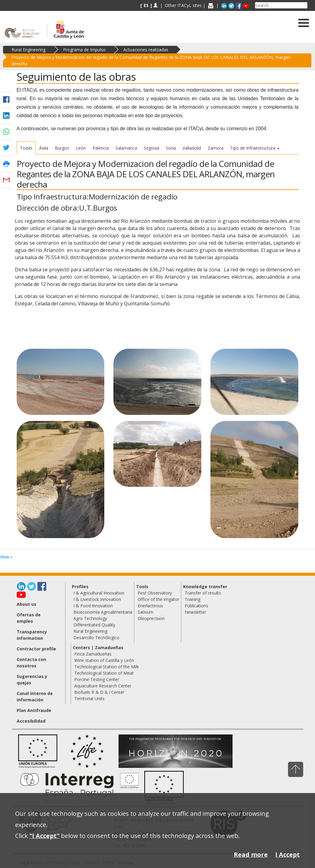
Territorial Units (89, 698)
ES (146, 5)
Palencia (101, 148)
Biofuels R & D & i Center (99, 692)
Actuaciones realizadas (146, 50)
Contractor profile (36, 649)
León (81, 148)
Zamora (216, 148)
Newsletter (195, 612)
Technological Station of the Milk (107, 667)
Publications (196, 606)
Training (193, 599)
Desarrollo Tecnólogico (96, 637)
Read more (251, 854)
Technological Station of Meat (104, 673)
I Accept (288, 854)
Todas (26, 148)
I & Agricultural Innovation (99, 593)
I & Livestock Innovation (97, 599)
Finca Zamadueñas (93, 654)
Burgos (62, 148)
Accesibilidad (31, 721)
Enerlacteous (150, 606)
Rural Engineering (28, 50)
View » (6, 557)
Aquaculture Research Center (103, 686)
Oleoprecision (151, 618)
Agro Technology (90, 618)
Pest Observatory (155, 593)
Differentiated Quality (94, 625)
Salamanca (126, 148)
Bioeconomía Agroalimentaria (103, 612)
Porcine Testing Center (97, 679)
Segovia (151, 148)
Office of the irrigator (158, 599)
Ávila (44, 148)
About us (27, 604)
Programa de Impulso (84, 50)
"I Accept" (44, 836)
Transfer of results (203, 593)
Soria (171, 148)
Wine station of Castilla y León (104, 660)
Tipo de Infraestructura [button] (255, 148)
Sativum (146, 612)
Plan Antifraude (34, 710)
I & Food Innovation (93, 606)
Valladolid (192, 148)
